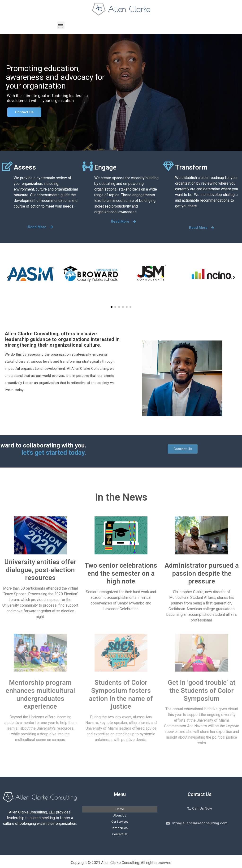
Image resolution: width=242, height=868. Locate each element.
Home (120, 809)
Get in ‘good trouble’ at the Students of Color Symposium (202, 690)
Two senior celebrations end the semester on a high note (121, 573)
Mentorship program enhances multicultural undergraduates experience (40, 694)
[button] (61, 25)
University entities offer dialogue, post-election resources (40, 570)
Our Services (120, 822)
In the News (120, 828)
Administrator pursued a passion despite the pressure (202, 573)
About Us (120, 815)
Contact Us (24, 112)
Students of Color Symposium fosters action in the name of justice (121, 694)
